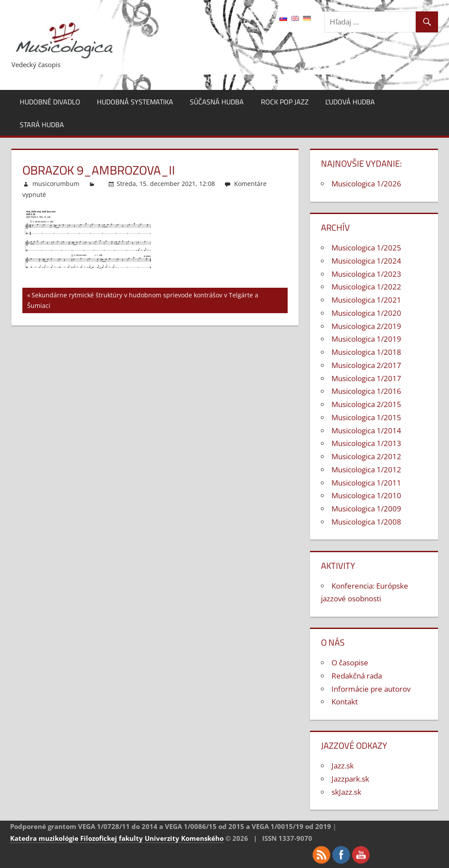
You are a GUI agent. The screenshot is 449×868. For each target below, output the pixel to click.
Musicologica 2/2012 (366, 456)
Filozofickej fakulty (112, 838)
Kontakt (345, 702)
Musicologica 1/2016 (366, 391)
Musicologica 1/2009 (366, 509)
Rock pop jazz (285, 102)
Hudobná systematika (135, 102)
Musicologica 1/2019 (366, 339)
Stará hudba (42, 125)
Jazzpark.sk (350, 779)
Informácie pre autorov (371, 689)
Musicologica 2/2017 (366, 365)
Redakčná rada (357, 676)
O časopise (350, 663)
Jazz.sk (343, 766)
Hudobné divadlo (50, 102)
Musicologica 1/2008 (366, 522)
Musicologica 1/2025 (366, 248)
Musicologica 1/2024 (366, 261)
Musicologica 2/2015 (366, 404)
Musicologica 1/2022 (366, 287)
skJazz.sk (346, 792)
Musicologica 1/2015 (366, 417)
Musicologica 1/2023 (366, 274)
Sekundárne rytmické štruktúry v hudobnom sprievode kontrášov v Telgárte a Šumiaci (143, 300)
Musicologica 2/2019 (366, 326)
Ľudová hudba (350, 102)
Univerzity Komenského (184, 838)
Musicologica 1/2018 (366, 352)
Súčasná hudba (217, 102)
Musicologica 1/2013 (366, 443)
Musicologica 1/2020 (366, 313)
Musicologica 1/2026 (366, 184)
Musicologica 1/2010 (366, 495)
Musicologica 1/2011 (366, 483)
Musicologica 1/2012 (366, 470)
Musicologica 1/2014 (366, 430)
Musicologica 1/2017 (366, 378)
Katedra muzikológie (44, 838)
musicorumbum (56, 184)
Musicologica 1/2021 (366, 300)
